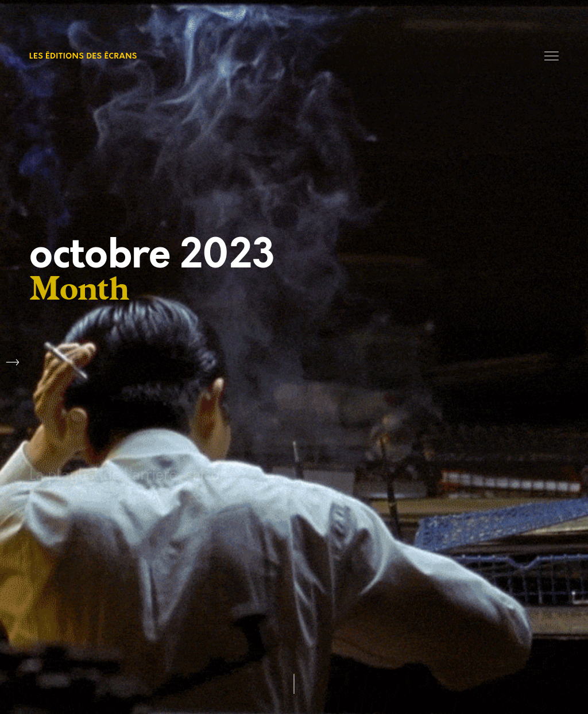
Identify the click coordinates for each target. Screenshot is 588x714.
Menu (552, 56)
